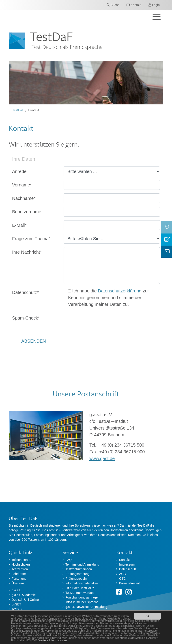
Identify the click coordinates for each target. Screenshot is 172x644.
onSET (16, 604)
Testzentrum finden (79, 569)
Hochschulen (21, 564)
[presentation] (98, 322)
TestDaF (18, 110)
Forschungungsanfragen (82, 597)
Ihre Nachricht (27, 252)
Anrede (19, 171)
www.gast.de (102, 458)
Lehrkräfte (19, 574)
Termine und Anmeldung (82, 564)
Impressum (127, 564)
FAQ (69, 560)
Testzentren (20, 569)
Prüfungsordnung (77, 574)
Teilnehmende (21, 560)
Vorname (22, 185)
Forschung (19, 579)
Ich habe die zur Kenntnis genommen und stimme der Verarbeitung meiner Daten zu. (109, 298)
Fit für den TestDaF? (80, 588)
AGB (123, 574)
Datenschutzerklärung (120, 291)
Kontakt (124, 560)
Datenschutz (25, 292)
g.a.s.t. (16, 590)
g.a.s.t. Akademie (24, 595)
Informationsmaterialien (82, 583)
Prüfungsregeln (76, 579)
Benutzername (27, 212)
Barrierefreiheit (129, 583)
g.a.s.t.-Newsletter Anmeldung (86, 607)
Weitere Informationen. (53, 641)
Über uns (18, 583)
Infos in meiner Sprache (82, 602)
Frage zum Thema (31, 239)
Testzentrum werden (80, 593)
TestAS (17, 609)
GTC (123, 579)
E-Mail (19, 225)
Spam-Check (26, 318)
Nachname (24, 198)
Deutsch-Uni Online (25, 600)
